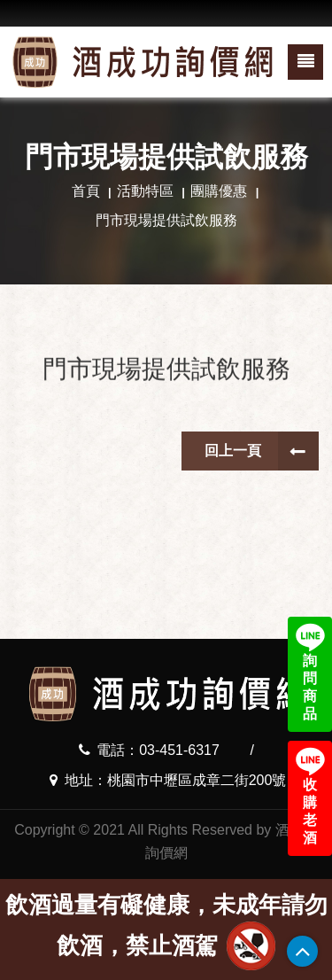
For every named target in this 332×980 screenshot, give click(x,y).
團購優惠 (219, 191)
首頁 (86, 191)
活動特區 (145, 191)
